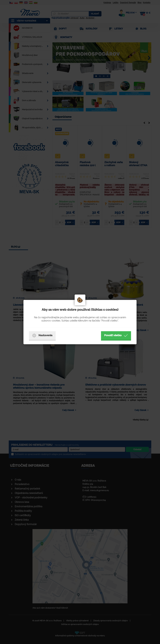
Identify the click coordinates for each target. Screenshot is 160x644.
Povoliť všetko (116, 335)
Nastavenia (42, 335)
